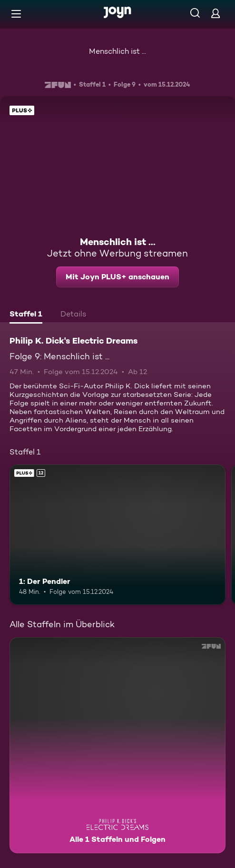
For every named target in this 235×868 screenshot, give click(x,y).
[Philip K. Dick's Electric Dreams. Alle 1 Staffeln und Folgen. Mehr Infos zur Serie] (117, 745)
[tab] (26, 315)
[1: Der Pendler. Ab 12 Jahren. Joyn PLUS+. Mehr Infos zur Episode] (117, 535)
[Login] (215, 13)
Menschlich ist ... (117, 51)
